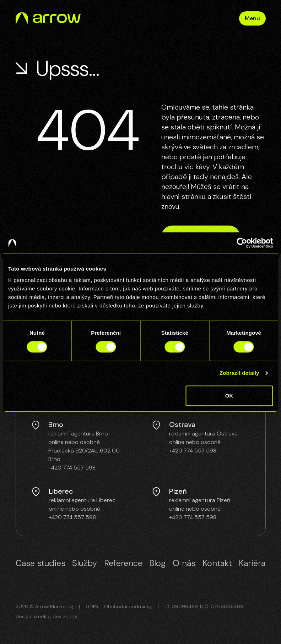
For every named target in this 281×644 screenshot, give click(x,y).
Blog (157, 563)
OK (229, 396)
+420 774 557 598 (72, 468)
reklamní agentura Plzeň (200, 500)
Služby (85, 563)
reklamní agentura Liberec (82, 500)
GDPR (92, 606)
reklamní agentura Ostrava (203, 434)
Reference (123, 563)
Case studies (40, 563)
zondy (70, 616)
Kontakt (217, 563)
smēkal (42, 616)
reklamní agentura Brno (78, 434)
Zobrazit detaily (239, 373)
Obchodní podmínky (128, 606)
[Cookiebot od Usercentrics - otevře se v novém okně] (242, 243)
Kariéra (252, 563)
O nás (184, 563)
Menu (252, 18)
